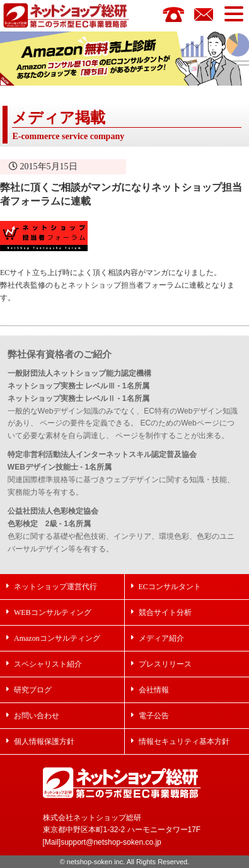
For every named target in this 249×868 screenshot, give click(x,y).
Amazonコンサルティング (57, 638)
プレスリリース (165, 664)
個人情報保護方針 (44, 741)
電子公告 (154, 715)
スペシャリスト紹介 (48, 664)
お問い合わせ (37, 715)
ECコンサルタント (170, 586)
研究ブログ (33, 690)
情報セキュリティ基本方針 (184, 741)
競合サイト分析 (165, 612)
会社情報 (154, 690)
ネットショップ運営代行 (55, 586)
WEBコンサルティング (53, 612)
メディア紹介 (161, 638)
